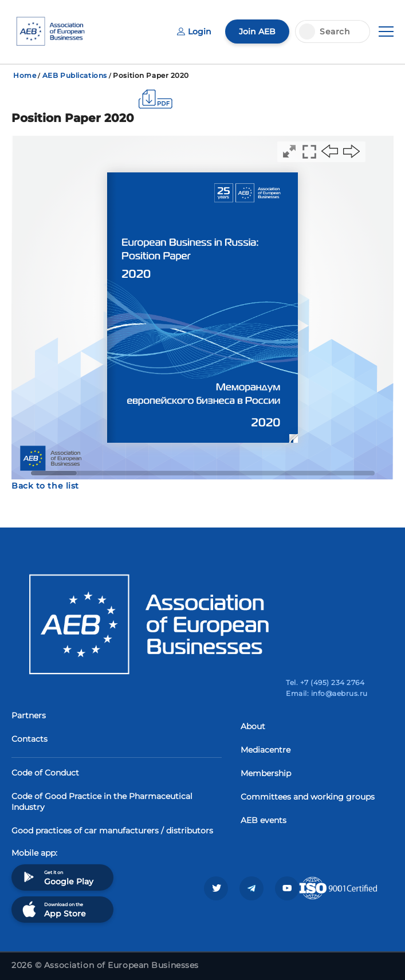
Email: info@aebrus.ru (327, 693)
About (253, 726)
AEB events (264, 820)
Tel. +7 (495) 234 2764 (325, 682)
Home (25, 75)
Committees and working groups (308, 797)
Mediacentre (266, 750)
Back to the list (45, 486)
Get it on (57, 877)
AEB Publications (75, 75)
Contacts (30, 739)
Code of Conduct (45, 773)
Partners (29, 715)
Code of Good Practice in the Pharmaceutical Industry (102, 802)
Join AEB (257, 32)
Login (194, 32)
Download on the (53, 909)
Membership (266, 773)
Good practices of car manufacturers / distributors (112, 831)
